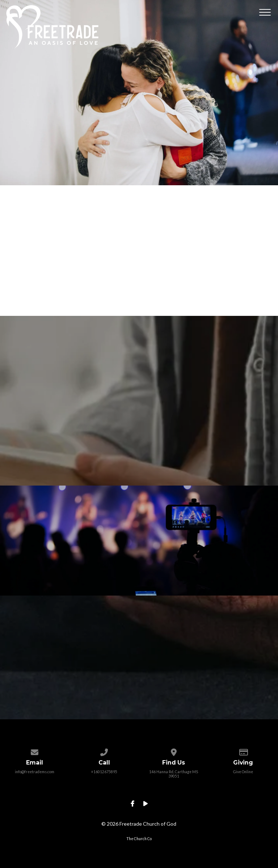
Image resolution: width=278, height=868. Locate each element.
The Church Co (139, 839)
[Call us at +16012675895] (104, 751)
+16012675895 (104, 772)
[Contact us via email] (35, 751)
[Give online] (243, 751)
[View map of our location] (174, 751)
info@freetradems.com (35, 772)
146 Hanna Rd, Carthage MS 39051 (174, 774)
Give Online (243, 772)
